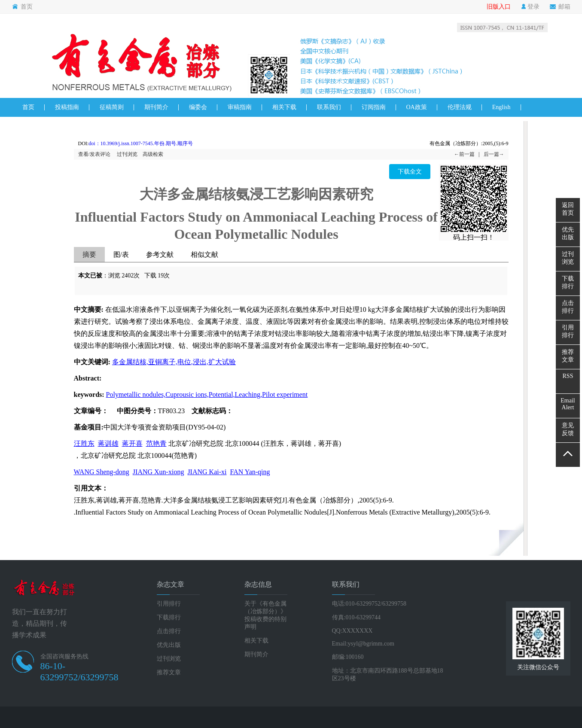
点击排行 (169, 631)
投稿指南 (67, 107)
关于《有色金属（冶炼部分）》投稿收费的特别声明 (265, 615)
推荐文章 (169, 672)
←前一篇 (464, 154)
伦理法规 (460, 107)
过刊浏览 (127, 154)
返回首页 (568, 209)
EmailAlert (568, 404)
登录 (530, 7)
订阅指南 (374, 107)
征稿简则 (112, 107)
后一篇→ (494, 154)
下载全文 (410, 172)
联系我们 (329, 107)
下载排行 (169, 617)
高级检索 (153, 154)
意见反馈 (568, 429)
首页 (22, 7)
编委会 (198, 107)
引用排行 (169, 604)
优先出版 (169, 645)
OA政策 (417, 107)
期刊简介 (156, 107)
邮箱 (560, 7)
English (501, 107)
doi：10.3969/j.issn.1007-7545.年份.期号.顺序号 (141, 143)
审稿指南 (240, 107)
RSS (568, 376)
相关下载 (284, 107)
